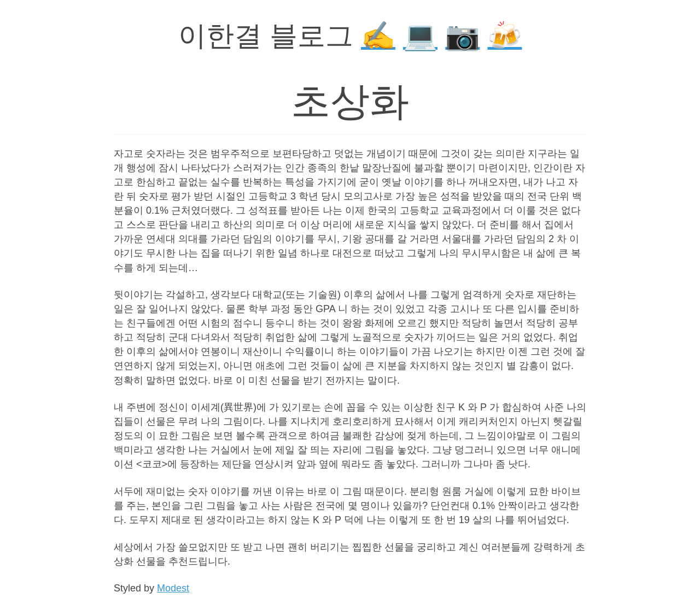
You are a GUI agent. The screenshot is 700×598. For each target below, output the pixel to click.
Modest (173, 588)
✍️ (378, 36)
